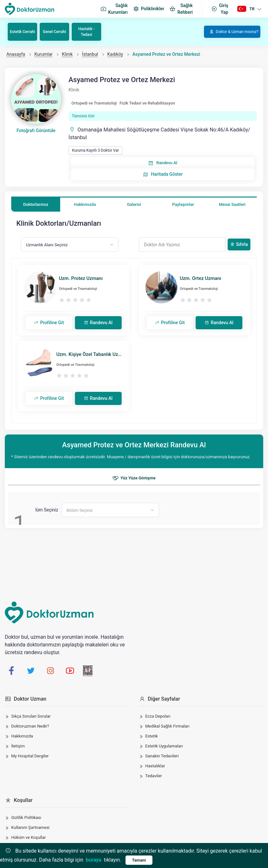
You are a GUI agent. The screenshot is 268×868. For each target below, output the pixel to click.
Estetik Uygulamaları (164, 746)
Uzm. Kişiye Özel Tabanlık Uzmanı (93, 354)
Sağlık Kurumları (114, 9)
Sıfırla (239, 244)
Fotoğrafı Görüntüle (36, 131)
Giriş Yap (220, 9)
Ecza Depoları (158, 716)
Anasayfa (16, 54)
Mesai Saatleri (232, 204)
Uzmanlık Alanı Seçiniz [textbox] (47, 245)
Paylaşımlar (183, 204)
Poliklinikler (149, 9)
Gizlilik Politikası (26, 817)
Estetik (152, 736)
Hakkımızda (85, 204)
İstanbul (90, 54)
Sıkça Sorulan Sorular (31, 716)
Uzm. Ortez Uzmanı (201, 278)
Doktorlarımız (36, 204)
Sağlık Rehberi (181, 9)
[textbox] (110, 510)
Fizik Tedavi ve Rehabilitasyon (147, 103)
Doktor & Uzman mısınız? (234, 32)
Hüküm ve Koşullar (28, 837)
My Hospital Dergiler (30, 756)
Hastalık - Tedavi (87, 32)
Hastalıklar (155, 766)
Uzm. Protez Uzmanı (81, 278)
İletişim (18, 746)
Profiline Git (49, 323)
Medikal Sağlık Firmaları (167, 726)
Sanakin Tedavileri (162, 756)
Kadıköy (115, 54)
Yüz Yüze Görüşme (134, 478)
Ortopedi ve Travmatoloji (94, 103)
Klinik (67, 54)
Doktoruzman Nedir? (30, 726)
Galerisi (134, 204)
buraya (93, 860)
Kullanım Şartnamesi (30, 827)
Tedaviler (154, 776)
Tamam (139, 860)
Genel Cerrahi (54, 32)
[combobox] (70, 244)
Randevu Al (162, 163)
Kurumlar (43, 54)
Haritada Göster (163, 174)
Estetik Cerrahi (22, 32)
